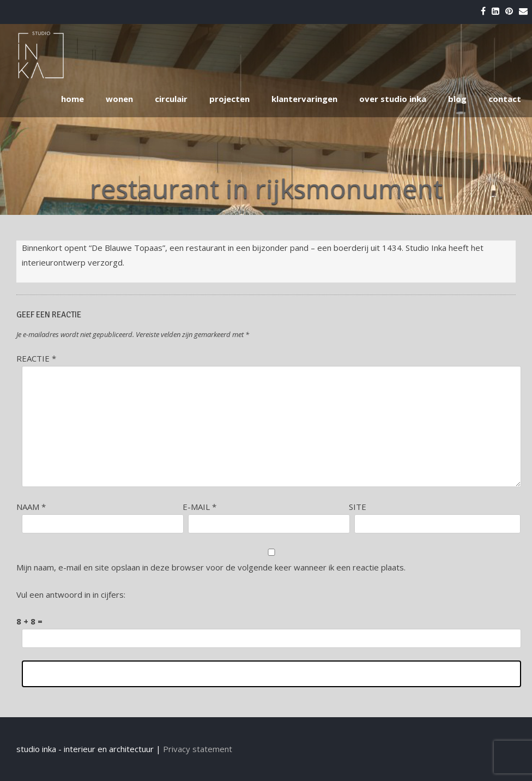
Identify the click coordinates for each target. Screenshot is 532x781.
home (72, 99)
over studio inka (393, 99)
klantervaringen (304, 99)
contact (505, 99)
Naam (31, 507)
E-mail (199, 507)
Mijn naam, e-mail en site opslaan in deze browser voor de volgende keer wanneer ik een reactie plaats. (211, 567)
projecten (229, 99)
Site (358, 507)
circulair (171, 99)
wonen (119, 99)
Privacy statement (198, 749)
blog (457, 99)
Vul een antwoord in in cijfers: (71, 594)
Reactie (36, 358)
